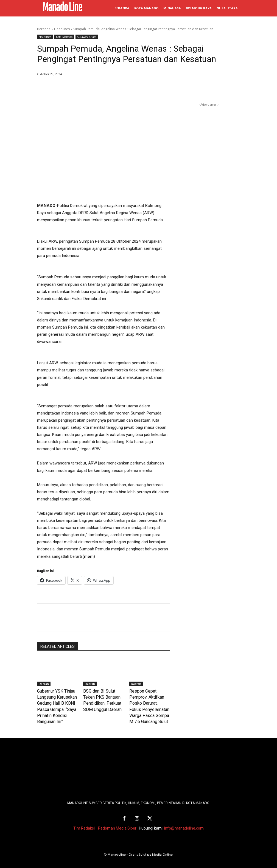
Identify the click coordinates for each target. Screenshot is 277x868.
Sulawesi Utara (87, 37)
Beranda (44, 29)
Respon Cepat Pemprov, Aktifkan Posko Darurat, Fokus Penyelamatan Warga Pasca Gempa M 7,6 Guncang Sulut (148, 702)
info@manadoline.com (184, 823)
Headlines (62, 29)
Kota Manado (64, 37)
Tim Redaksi (84, 823)
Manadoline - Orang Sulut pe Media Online (140, 849)
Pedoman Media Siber (117, 823)
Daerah (44, 684)
